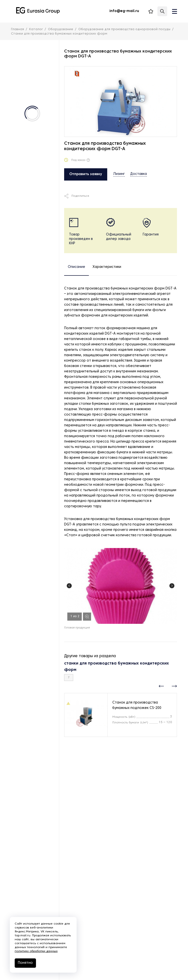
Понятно (25, 963)
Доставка (139, 174)
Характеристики (107, 267)
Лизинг (119, 174)
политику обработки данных (36, 951)
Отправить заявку (86, 174)
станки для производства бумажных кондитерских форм (117, 667)
